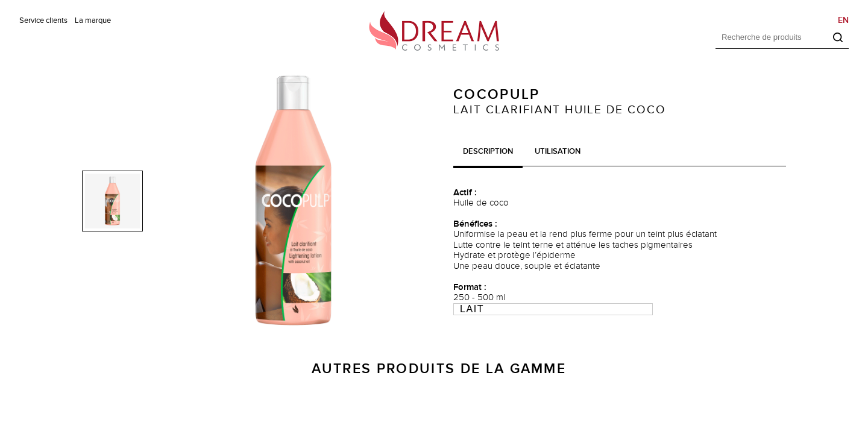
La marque (93, 20)
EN (843, 20)
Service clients (43, 20)
